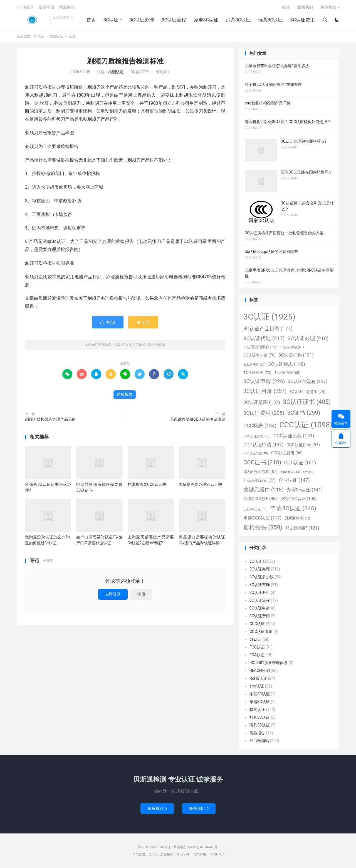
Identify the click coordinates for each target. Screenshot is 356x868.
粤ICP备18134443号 (203, 847)
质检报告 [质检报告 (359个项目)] (263, 527)
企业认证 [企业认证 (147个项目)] (294, 480)
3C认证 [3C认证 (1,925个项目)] (269, 317)
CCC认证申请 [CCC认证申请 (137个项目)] (263, 445)
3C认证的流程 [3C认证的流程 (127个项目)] (308, 381)
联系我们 (305, 7)
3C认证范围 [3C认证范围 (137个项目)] (262, 402)
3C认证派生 (260, 593)
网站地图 (180, 847)
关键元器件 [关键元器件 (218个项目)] (264, 490)
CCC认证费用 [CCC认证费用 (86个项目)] (287, 453)
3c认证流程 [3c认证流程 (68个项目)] (287, 373)
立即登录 (113, 594)
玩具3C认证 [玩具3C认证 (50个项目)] (255, 509)
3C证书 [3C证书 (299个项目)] (304, 413)
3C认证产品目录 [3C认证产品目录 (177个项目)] (268, 329)
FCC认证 (257, 647)
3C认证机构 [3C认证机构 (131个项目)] (296, 355)
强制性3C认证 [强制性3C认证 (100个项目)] (298, 499)
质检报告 (125, 394)
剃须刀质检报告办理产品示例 (50, 419)
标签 (286, 7)
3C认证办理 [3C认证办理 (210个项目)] (308, 338)
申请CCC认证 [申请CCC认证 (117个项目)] (262, 518)
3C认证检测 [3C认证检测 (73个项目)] (257, 372)
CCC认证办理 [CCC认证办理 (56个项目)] (257, 436)
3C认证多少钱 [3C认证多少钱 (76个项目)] (259, 355)
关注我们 (328, 7)
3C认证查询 (260, 585)
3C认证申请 (260, 608)
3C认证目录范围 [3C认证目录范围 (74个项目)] (307, 392)
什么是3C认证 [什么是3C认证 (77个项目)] (259, 480)
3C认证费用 (302, 20)
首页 (91, 20)
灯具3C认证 (238, 20)
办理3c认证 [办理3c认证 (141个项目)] (305, 490)
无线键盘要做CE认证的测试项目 (198, 419)
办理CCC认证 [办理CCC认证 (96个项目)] (260, 499)
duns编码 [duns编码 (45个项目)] (290, 472)
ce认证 (255, 639)
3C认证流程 (174, 20)
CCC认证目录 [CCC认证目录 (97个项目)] (303, 445)
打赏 (143, 322)
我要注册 (46, 7)
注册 (141, 594)
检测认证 (57, 36)
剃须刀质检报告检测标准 (125, 61)
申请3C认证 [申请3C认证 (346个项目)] (293, 508)
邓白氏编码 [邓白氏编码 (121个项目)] (302, 528)
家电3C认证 (206, 20)
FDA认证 (257, 655)
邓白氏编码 (259, 741)
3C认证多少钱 (262, 577)
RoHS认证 (258, 678)
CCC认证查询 (261, 632)
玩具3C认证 (270, 20)
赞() (108, 322)
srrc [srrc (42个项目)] (309, 472)
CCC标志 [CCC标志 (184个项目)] (260, 426)
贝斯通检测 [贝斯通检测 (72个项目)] (298, 518)
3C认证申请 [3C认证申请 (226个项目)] (264, 381)
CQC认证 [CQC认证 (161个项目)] (300, 463)
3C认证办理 (142, 20)
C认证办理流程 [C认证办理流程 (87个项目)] (260, 472)
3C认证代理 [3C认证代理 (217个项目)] (264, 338)
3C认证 (32, 20)
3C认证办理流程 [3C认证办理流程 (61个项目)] (260, 347)
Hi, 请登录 (25, 7)
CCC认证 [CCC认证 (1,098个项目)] (306, 425)
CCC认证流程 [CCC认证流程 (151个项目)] (294, 436)
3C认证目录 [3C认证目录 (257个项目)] (265, 391)
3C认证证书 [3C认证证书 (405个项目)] (307, 402)
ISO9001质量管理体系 (269, 663)
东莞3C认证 (260, 694)
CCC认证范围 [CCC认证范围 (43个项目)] (256, 453)
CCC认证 (257, 624)
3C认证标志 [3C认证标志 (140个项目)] (286, 364)
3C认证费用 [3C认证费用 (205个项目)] (264, 413)
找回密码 (67, 7)
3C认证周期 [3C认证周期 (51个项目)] (292, 347)
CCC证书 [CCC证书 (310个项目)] (262, 462)
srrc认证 (257, 686)
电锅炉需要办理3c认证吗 (200, 484)
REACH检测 (260, 670)
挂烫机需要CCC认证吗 (147, 484)
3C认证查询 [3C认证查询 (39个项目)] (254, 365)
